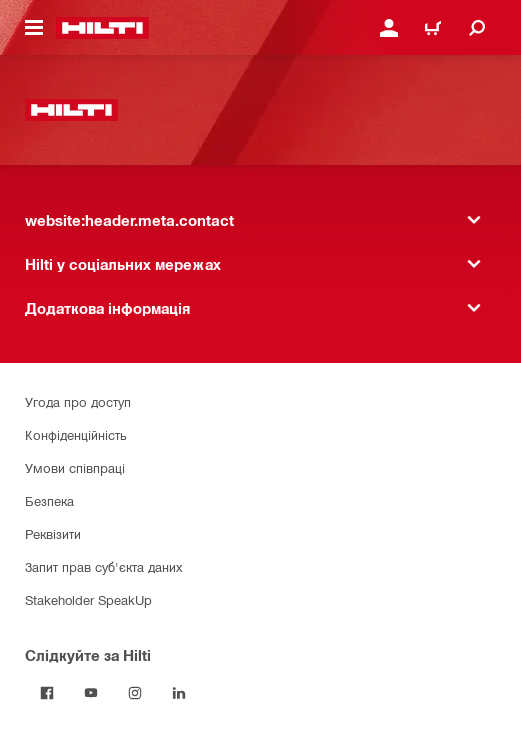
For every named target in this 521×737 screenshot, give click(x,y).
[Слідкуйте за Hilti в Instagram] (135, 693)
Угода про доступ (78, 401)
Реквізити (53, 533)
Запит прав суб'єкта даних (103, 566)
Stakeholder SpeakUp (88, 599)
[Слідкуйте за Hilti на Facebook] (47, 693)
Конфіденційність (76, 434)
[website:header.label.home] (102, 28)
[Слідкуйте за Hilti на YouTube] (91, 693)
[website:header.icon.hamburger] (34, 28)
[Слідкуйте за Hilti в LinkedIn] (179, 693)
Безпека (49, 500)
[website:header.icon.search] (477, 28)
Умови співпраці (75, 467)
